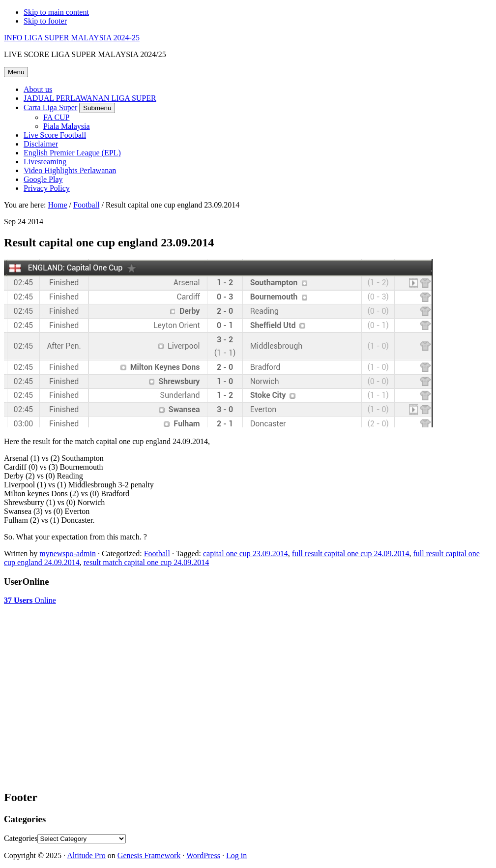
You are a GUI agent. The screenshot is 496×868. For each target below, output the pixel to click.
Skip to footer (45, 21)
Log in (236, 855)
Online (30, 600)
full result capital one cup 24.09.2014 (351, 554)
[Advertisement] (83, 629)
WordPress (203, 855)
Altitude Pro (86, 855)
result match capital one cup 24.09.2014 (146, 562)
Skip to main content (56, 12)
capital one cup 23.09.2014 (246, 554)
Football (157, 554)
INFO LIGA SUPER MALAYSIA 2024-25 (72, 38)
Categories (21, 838)
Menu (16, 72)
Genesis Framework (149, 855)
